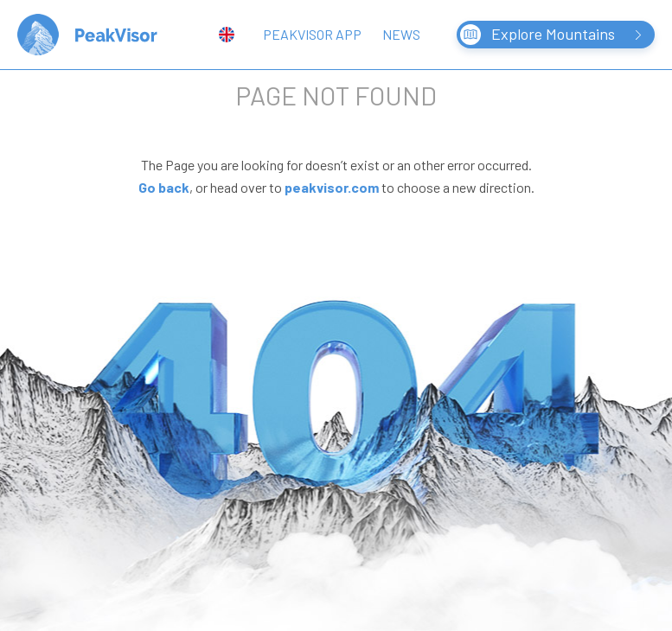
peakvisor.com (332, 187)
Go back (164, 187)
